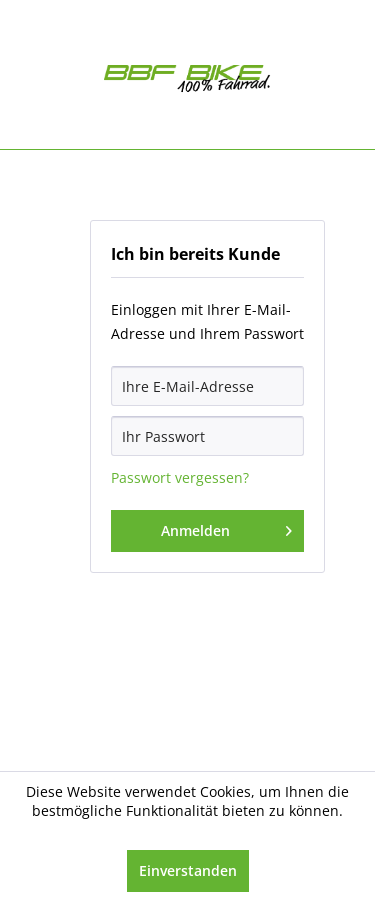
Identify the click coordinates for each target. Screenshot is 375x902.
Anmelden (226, 527)
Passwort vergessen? (180, 477)
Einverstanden (188, 870)
